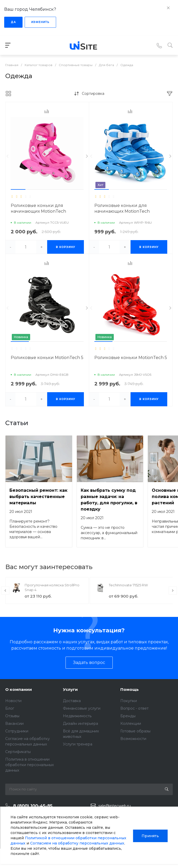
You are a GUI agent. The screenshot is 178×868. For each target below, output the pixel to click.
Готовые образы (135, 731)
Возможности (133, 739)
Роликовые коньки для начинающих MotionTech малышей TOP (38, 211)
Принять (150, 835)
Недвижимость (77, 716)
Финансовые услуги (82, 708)
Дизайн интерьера (80, 724)
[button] (18, 189)
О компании (19, 689)
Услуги (70, 689)
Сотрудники (17, 731)
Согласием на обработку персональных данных (77, 843)
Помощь (130, 689)
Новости (13, 701)
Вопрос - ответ (134, 708)
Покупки (129, 701)
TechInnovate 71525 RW (128, 585)
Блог (10, 708)
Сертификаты (18, 752)
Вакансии (14, 724)
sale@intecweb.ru (115, 806)
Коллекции (131, 724)
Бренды (128, 716)
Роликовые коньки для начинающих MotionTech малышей (122, 211)
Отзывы (12, 716)
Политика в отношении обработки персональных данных (29, 765)
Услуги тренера (78, 744)
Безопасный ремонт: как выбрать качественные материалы (38, 497)
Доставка (72, 701)
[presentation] (7, 156)
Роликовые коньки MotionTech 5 (47, 358)
